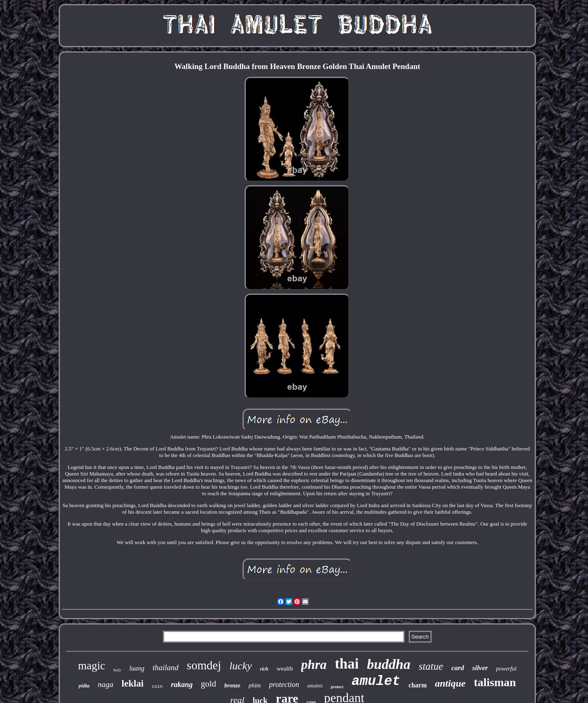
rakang (182, 685)
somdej (204, 665)
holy (117, 670)
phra (314, 664)
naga (105, 684)
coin (157, 687)
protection (284, 685)
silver (480, 668)
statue (431, 666)
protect (337, 687)
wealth (285, 669)
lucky (241, 666)
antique (450, 683)
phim (255, 685)
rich (264, 669)
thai (347, 664)
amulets (315, 686)
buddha (389, 664)
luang (137, 668)
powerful (506, 669)
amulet (376, 681)
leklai (133, 683)
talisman (495, 682)
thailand (166, 667)
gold (208, 684)
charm (418, 685)
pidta (84, 686)
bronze (232, 686)
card (458, 668)
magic (92, 666)
